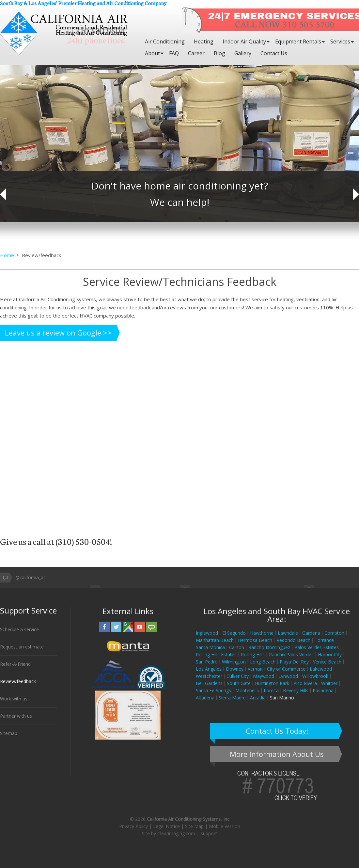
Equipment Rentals (298, 41)
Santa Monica (210, 653)
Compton (334, 639)
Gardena (311, 639)
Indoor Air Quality (244, 41)
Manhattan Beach (215, 646)
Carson (237, 653)
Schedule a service (19, 631)
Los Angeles (209, 675)
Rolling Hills (253, 660)
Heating (204, 41)
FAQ (174, 53)
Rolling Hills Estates (216, 660)
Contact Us (274, 53)
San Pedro (207, 668)
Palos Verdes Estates (317, 653)
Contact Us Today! (277, 737)
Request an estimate (22, 648)
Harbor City (330, 660)
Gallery (243, 53)
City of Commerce (286, 675)
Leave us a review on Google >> (58, 333)
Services (340, 41)
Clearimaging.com (176, 718)
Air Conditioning (165, 41)
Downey (235, 675)
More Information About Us (277, 760)
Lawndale (288, 639)
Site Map (194, 710)
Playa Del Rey (294, 668)
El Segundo (234, 639)
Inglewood (207, 639)
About (152, 53)
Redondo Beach (293, 646)
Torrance (324, 646)
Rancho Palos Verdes (291, 660)
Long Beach (263, 668)
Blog (219, 53)
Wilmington (234, 668)
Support (209, 718)
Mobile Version (225, 710)
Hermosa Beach (255, 646)
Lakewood (321, 675)
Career (196, 53)
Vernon (255, 675)
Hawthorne (262, 639)
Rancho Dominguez (269, 653)
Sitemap (9, 735)
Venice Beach (327, 668)
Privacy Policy (133, 710)
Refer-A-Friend (15, 666)
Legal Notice (166, 710)
